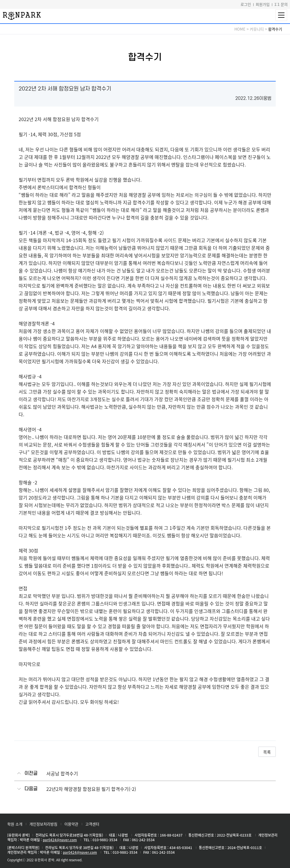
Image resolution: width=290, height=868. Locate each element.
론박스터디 (22, 16)
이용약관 (71, 824)
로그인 (246, 4)
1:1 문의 (281, 4)
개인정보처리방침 (43, 824)
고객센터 (92, 824)
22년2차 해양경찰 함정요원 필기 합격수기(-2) (91, 789)
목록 (267, 752)
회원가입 (263, 4)
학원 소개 (15, 824)
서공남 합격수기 (62, 773)
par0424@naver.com (60, 840)
